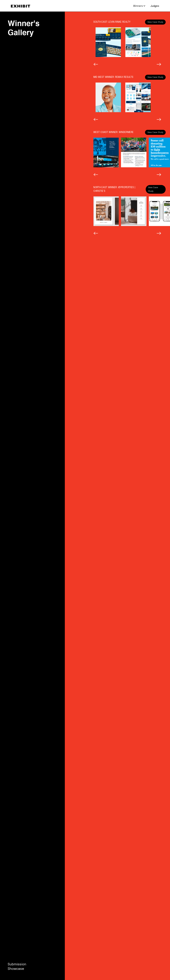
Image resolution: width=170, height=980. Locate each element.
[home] (21, 6)
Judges (155, 6)
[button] (138, 6)
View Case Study (155, 22)
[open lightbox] (108, 42)
